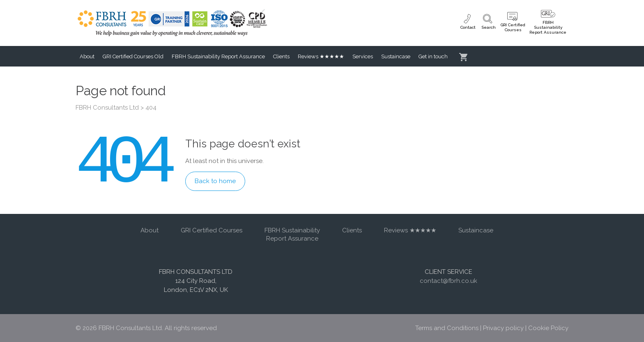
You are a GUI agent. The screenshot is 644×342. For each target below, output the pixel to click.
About (87, 56)
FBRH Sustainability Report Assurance (218, 56)
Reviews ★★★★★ (321, 56)
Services (363, 56)
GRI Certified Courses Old (133, 56)
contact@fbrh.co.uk (448, 281)
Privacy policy (503, 328)
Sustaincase (396, 56)
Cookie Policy (548, 328)
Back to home (215, 181)
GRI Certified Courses (212, 230)
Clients (281, 56)
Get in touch (433, 56)
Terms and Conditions (447, 328)
